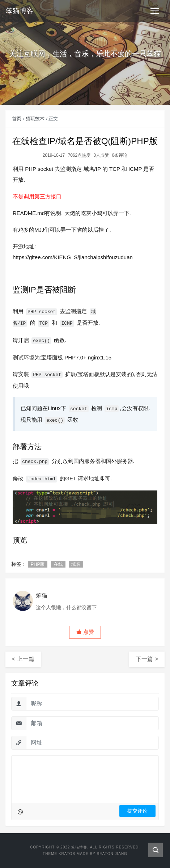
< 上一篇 (23, 659)
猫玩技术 (35, 119)
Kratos (67, 854)
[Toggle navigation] (155, 11)
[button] (85, 632)
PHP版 (38, 564)
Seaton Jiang (112, 854)
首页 (17, 119)
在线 (58, 564)
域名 (76, 564)
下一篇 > (147, 659)
